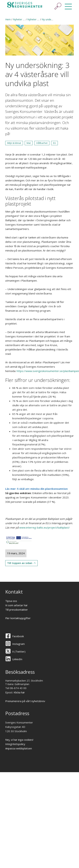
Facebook (18, 636)
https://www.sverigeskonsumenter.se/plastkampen (48, 371)
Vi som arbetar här (16, 605)
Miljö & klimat (14, 143)
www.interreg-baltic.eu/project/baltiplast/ (44, 527)
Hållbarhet (42, 143)
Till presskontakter (17, 610)
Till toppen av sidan (20, 563)
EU (54, 143)
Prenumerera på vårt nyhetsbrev (25, 701)
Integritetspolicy (15, 744)
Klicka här (19, 692)
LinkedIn (17, 659)
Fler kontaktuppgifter (18, 618)
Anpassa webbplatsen (19, 748)
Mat (29, 143)
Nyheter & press (22, 19)
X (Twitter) (19, 651)
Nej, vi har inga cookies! (19, 740)
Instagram (18, 644)
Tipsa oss (11, 601)
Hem (8, 19)
